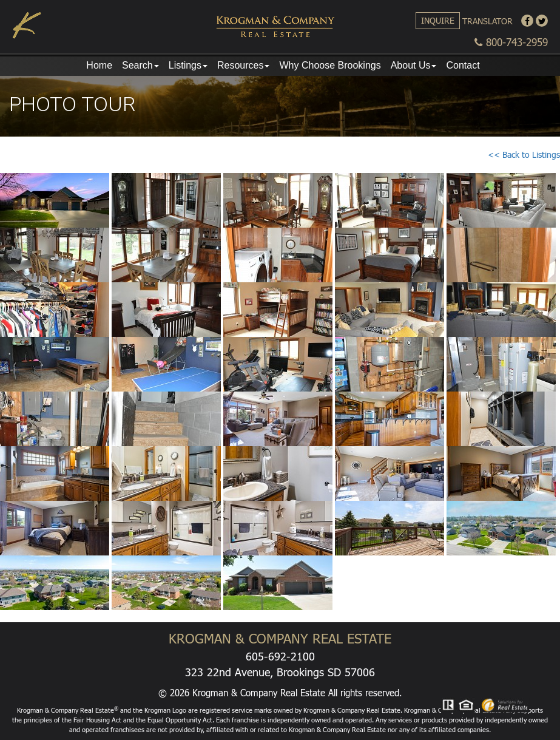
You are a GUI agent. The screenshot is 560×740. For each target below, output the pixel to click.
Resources (243, 65)
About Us (414, 65)
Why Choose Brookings (330, 65)
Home (99, 65)
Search (140, 65)
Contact (463, 65)
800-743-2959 (511, 42)
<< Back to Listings (524, 154)
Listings (188, 65)
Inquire (438, 20)
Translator (487, 21)
